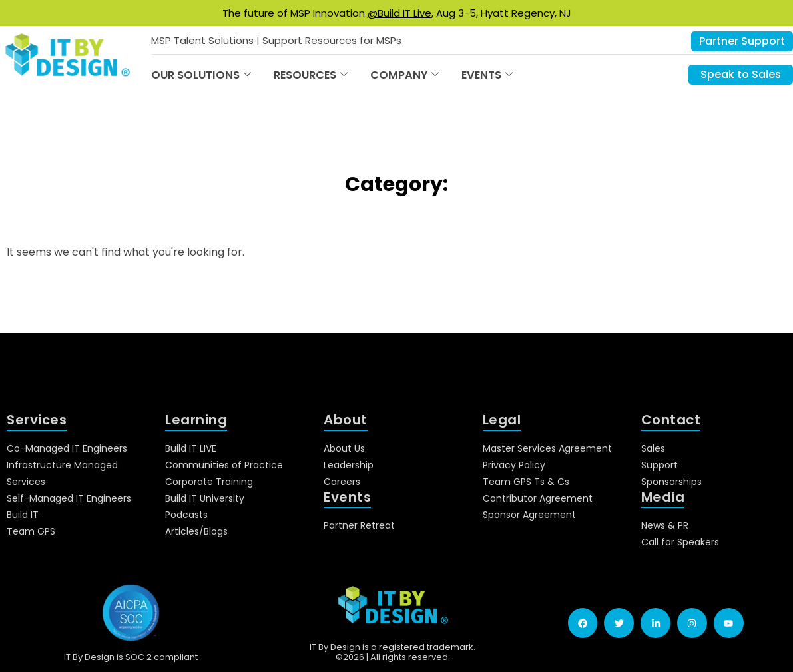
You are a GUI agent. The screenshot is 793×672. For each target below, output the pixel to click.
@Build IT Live (399, 13)
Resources (311, 75)
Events (487, 75)
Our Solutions (201, 75)
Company (404, 75)
